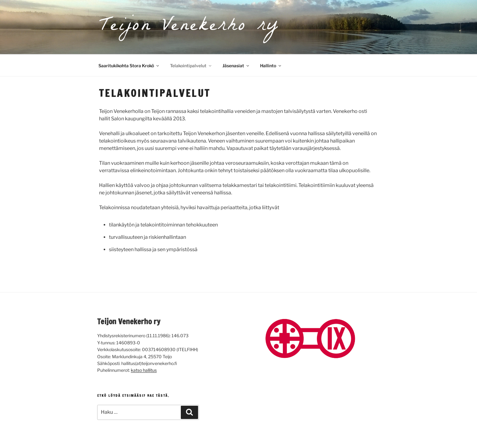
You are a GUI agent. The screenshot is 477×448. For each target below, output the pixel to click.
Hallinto (271, 66)
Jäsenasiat (236, 66)
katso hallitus (144, 370)
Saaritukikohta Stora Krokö (129, 66)
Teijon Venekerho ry (189, 27)
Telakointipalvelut (191, 66)
